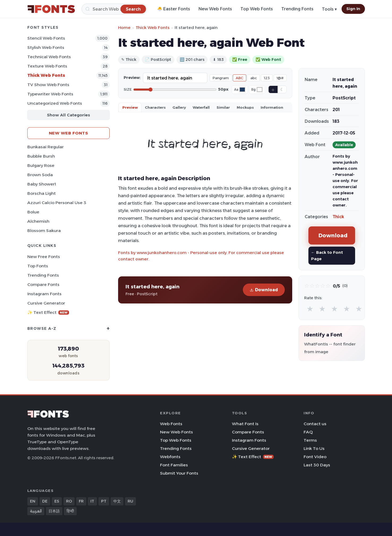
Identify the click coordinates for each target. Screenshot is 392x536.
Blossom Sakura (44, 231)
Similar (223, 107)
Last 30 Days (317, 465)
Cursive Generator (46, 303)
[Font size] (175, 90)
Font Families (174, 465)
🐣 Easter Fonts (174, 9)
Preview (130, 107)
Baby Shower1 (42, 184)
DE (45, 501)
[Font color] (242, 90)
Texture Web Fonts (47, 66)
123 (267, 78)
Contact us (315, 424)
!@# (280, 78)
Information (272, 107)
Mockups (245, 107)
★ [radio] (310, 309)
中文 (117, 501)
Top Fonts (38, 266)
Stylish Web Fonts (46, 47)
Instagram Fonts (44, 294)
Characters (155, 107)
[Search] (114, 9)
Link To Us (314, 448)
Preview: (132, 78)
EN (33, 501)
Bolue (33, 212)
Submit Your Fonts (179, 473)
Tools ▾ (329, 9)
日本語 (54, 511)
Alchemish (38, 221)
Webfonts (170, 457)
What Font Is (245, 424)
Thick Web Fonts (46, 75)
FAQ (308, 432)
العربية (36, 511)
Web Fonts (171, 424)
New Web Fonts (215, 9)
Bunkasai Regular (46, 147)
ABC (240, 78)
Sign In (353, 9)
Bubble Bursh (41, 156)
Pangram (221, 78)
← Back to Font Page (327, 256)
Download (264, 290)
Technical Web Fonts (49, 57)
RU (130, 501)
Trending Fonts (297, 9)
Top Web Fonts (257, 9)
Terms (310, 440)
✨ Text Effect (48, 312)
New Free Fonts (44, 257)
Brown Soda (40, 175)
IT (92, 501)
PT (104, 501)
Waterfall (201, 107)
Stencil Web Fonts (46, 38)
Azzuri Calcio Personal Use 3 (57, 203)
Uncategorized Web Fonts (55, 103)
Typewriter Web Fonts (50, 94)
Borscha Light (42, 193)
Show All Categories (68, 115)
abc (254, 78)
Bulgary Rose (41, 165)
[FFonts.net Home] (51, 9)
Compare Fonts (43, 284)
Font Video (315, 457)
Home (124, 28)
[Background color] (260, 90)
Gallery (179, 107)
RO (69, 501)
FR (81, 501)
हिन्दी (70, 511)
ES (57, 501)
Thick (338, 217)
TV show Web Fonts (48, 85)
